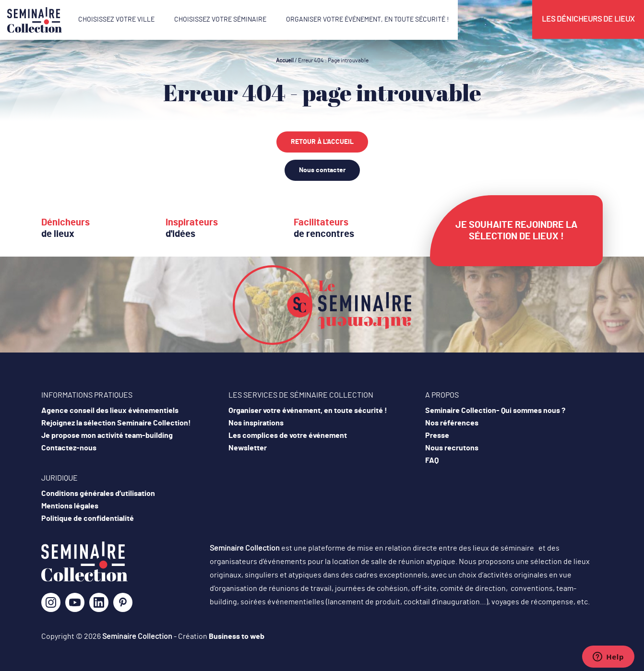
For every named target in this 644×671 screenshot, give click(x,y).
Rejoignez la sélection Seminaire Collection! (116, 423)
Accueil (285, 60)
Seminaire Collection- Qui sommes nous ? (495, 411)
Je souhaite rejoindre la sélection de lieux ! (516, 231)
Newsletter (248, 448)
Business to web (237, 636)
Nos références (452, 423)
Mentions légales (70, 506)
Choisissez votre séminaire (220, 20)
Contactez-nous (69, 448)
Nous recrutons (452, 448)
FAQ (432, 460)
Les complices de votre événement (288, 436)
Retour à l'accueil (322, 142)
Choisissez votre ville (116, 20)
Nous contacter (322, 170)
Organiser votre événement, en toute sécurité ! (367, 20)
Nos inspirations (256, 423)
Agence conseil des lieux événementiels (110, 411)
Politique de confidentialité (88, 518)
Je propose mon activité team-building (107, 436)
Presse (437, 436)
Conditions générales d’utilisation (98, 494)
